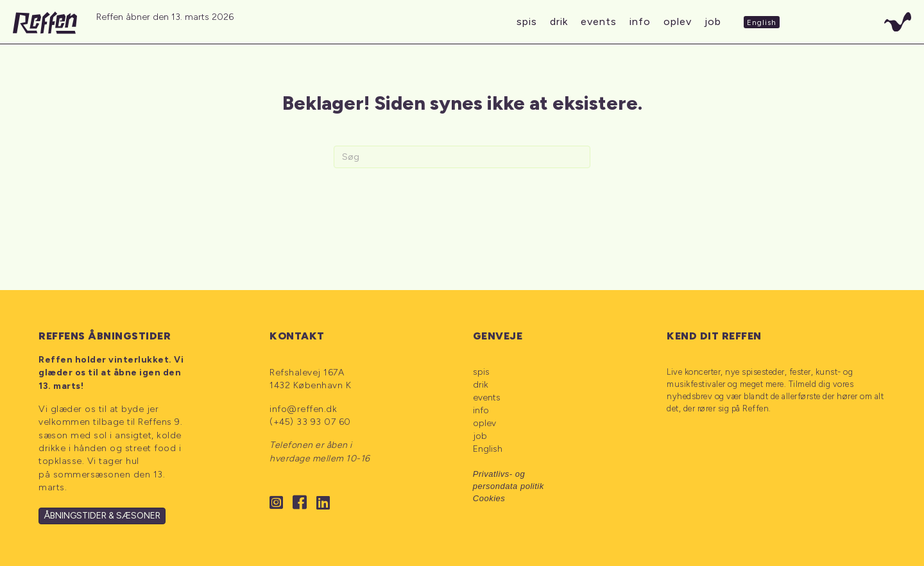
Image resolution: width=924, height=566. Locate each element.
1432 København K (310, 385)
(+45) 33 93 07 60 (310, 422)
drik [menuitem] (481, 385)
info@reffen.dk (303, 409)
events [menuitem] (487, 398)
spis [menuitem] (481, 372)
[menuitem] (531, 450)
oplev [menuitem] (484, 423)
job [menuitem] (480, 436)
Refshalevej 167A (307, 373)
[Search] (462, 157)
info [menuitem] (481, 410)
